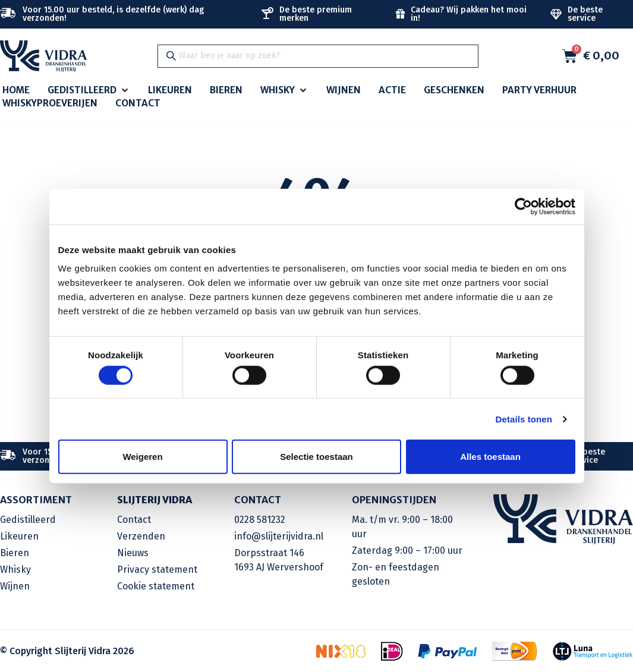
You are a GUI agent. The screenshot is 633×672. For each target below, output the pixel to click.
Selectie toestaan (316, 457)
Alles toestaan (490, 457)
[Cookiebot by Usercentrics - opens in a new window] (523, 206)
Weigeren (142, 457)
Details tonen (524, 419)
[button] (89, 91)
